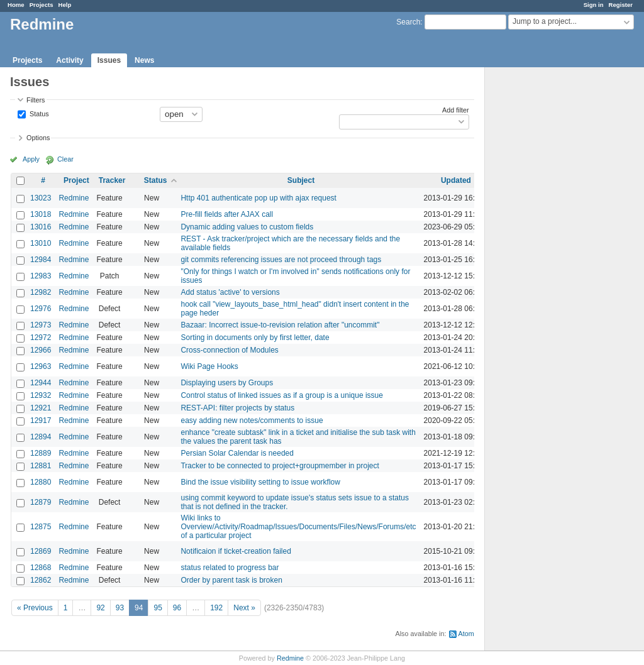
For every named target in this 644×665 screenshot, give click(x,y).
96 (177, 608)
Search (408, 22)
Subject (301, 180)
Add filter (456, 110)
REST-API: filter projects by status (237, 408)
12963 (41, 366)
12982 (41, 292)
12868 (41, 568)
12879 (41, 502)
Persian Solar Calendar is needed (237, 453)
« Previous (35, 608)
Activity (69, 60)
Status (38, 113)
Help (65, 5)
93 (120, 608)
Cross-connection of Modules (229, 350)
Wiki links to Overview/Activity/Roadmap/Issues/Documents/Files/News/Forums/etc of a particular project (298, 527)
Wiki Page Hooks (209, 366)
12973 (41, 325)
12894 (41, 437)
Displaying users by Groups (227, 383)
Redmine (74, 198)
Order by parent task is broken (231, 580)
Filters (36, 100)
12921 (41, 408)
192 (216, 608)
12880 (41, 482)
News (144, 60)
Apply (31, 159)
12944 (41, 383)
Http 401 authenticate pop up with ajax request (258, 198)
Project (76, 180)
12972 (41, 338)
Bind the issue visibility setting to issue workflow (260, 482)
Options (38, 138)
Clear (65, 159)
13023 (41, 198)
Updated (456, 180)
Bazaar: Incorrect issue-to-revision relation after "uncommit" (280, 325)
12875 (41, 527)
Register (621, 5)
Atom (466, 634)
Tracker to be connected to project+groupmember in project (280, 466)
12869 (41, 551)
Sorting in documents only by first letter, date (255, 338)
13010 (41, 243)
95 (158, 608)
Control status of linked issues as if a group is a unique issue (282, 395)
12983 (41, 276)
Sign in (594, 5)
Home (16, 5)
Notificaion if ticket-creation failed (236, 551)
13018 (41, 214)
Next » (244, 608)
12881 (41, 466)
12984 (41, 260)
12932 (41, 395)
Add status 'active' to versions (230, 292)
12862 (41, 580)
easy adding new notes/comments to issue (252, 420)
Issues (109, 60)
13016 (41, 227)
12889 (41, 453)
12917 (41, 420)
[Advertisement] (548, 265)
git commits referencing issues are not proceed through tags (281, 260)
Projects (42, 5)
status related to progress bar (230, 568)
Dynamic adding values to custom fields (247, 227)
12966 (41, 350)
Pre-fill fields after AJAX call (227, 214)
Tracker (112, 180)
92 (100, 608)
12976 (41, 309)
